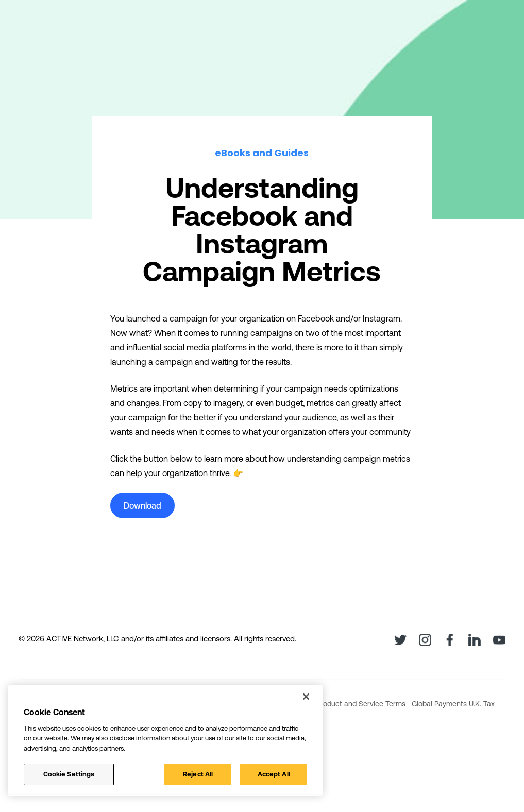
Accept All (274, 774)
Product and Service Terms (361, 704)
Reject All (198, 774)
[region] (165, 740)
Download (142, 505)
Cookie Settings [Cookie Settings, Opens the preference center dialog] (69, 774)
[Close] (306, 697)
